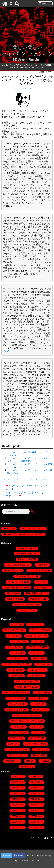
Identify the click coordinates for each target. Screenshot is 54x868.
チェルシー (41, 664)
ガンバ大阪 (12, 647)
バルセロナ (40, 693)
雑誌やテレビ (24, 610)
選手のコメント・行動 (24, 605)
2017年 (15, 793)
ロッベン (38, 749)
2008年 (34, 816)
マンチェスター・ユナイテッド (39, 479)
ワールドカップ (16, 755)
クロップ (16, 653)
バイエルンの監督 (16, 582)
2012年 (34, 805)
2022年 (34, 776)
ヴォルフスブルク (34, 636)
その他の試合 (10, 570)
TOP (30, 855)
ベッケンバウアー (15, 710)
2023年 (16, 776)
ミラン (34, 727)
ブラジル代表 (36, 698)
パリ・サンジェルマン (14, 693)
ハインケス (34, 676)
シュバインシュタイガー (12, 479)
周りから (11, 593)
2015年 (15, 799)
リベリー (14, 738)
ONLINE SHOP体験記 (16, 565)
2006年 (34, 822)
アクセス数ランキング (35, 529)
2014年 (34, 799)
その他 (40, 565)
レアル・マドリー (33, 744)
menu (43, 3)
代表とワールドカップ (14, 588)
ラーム (36, 732)
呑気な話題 (41, 588)
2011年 (15, 810)
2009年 (15, 816)
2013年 (15, 805)
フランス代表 (16, 704)
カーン (36, 641)
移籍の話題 (27, 89)
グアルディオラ (35, 647)
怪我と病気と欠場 (34, 593)
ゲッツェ (34, 653)
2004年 (34, 827)
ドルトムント (35, 670)
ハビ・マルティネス (25, 681)
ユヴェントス (17, 732)
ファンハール (14, 698)
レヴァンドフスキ (14, 749)
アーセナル (33, 624)
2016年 (34, 793)
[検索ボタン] (33, 511)
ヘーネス (36, 704)
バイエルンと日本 (37, 570)
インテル (12, 636)
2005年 (15, 827)
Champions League (24, 554)
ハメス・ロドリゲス (25, 687)
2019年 (15, 788)
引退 (28, 761)
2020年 (34, 782)
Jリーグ (15, 624)
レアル (11, 744)
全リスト (10, 529)
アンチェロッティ (12, 630)
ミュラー (17, 727)
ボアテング (38, 710)
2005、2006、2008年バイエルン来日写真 (25, 534)
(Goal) (6, 351)
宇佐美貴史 (10, 761)
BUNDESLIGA (24, 548)
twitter (7, 855)
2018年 (34, 788)
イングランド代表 (39, 630)
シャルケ (37, 658)
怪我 (43, 761)
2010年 (34, 810)
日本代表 (25, 767)
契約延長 (37, 755)
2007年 (15, 822)
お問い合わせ (44, 855)
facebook (19, 855)
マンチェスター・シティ (25, 715)
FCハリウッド (24, 559)
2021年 (15, 782)
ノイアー (15, 676)
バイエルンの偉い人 (24, 576)
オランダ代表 (18, 641)
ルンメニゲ (35, 738)
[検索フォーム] (16, 511)
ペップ (39, 582)
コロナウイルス (16, 658)
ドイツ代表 (14, 670)
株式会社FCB (13, 599)
